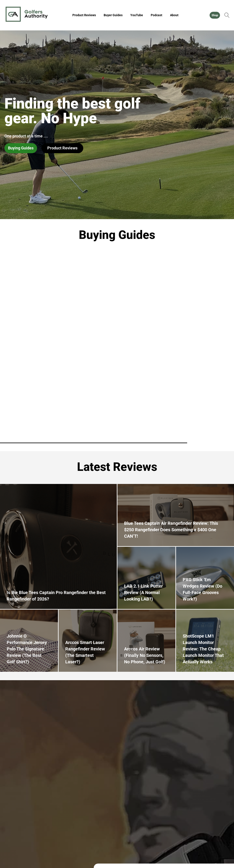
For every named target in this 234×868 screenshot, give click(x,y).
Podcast (157, 15)
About (174, 15)
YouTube (137, 15)
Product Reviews (84, 15)
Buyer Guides (113, 15)
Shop (215, 15)
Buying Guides (21, 148)
